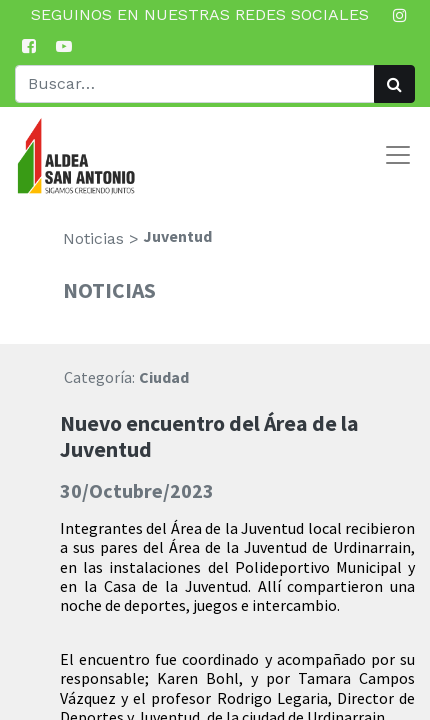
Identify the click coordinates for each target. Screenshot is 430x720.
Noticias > (101, 238)
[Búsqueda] (394, 84)
